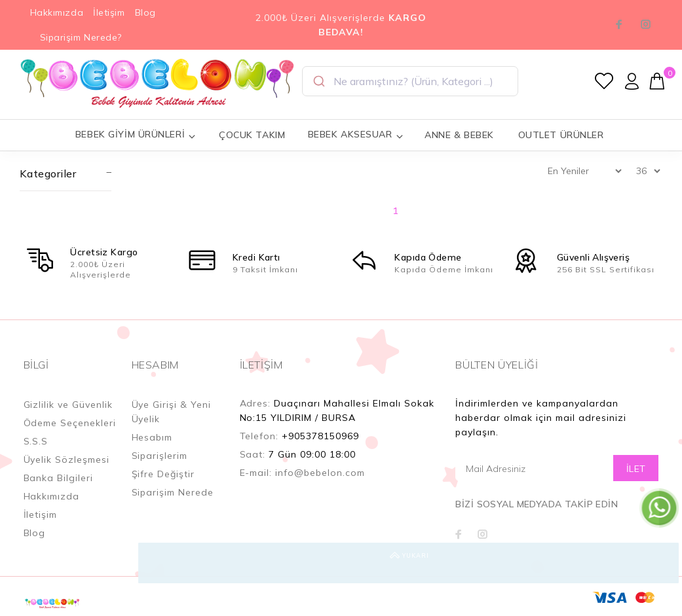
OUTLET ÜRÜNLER (561, 135)
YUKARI (658, 563)
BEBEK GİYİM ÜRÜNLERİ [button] (136, 135)
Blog (145, 12)
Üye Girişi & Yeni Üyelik (172, 412)
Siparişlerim (160, 456)
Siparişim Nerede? (81, 37)
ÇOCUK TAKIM (252, 135)
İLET (636, 469)
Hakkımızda (57, 12)
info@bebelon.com (320, 473)
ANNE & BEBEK (459, 135)
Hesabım (152, 437)
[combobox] (410, 81)
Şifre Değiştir (163, 474)
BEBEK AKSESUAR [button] (356, 135)
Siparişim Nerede (173, 492)
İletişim (109, 12)
